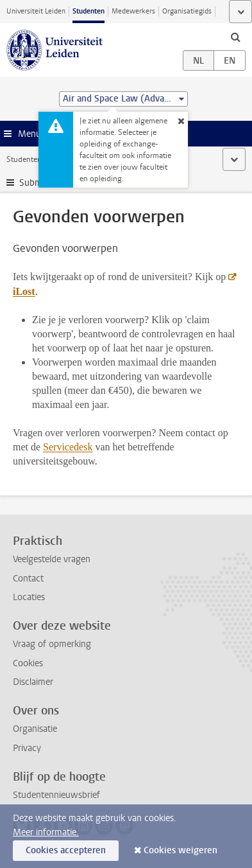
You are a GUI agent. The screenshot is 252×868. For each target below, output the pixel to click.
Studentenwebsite (37, 159)
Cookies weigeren (181, 850)
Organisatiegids (187, 11)
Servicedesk (68, 447)
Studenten (88, 11)
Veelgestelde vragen (52, 559)
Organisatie (35, 729)
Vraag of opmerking (52, 644)
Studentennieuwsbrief (56, 795)
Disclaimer (33, 682)
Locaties (29, 597)
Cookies (28, 663)
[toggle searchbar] (235, 37)
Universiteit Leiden (36, 11)
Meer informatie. (46, 832)
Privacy (27, 748)
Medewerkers (133, 11)
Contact (28, 579)
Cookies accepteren (66, 850)
